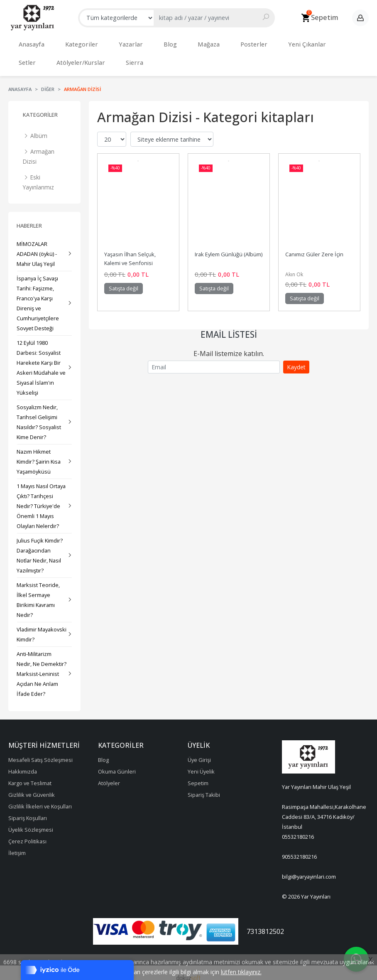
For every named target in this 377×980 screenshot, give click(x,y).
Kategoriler (40, 106)
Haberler (29, 217)
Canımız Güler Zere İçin (314, 246)
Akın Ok (294, 266)
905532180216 (299, 848)
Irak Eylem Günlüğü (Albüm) (229, 246)
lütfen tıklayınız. (241, 972)
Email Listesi (229, 326)
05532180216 (298, 828)
